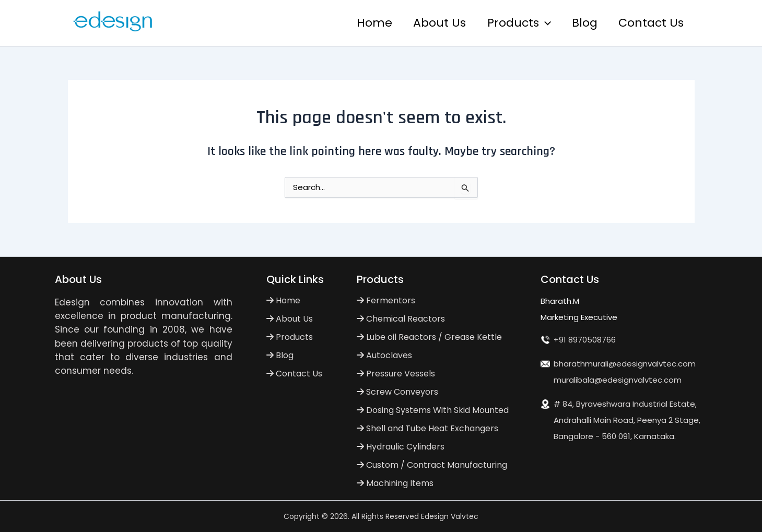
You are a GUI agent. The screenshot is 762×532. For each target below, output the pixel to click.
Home (366, 23)
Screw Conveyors (397, 392)
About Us (433, 23)
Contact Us (650, 23)
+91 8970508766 (585, 340)
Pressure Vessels (396, 374)
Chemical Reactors (401, 319)
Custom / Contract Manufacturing (432, 465)
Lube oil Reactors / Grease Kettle (429, 337)
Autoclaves (384, 355)
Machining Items (395, 483)
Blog (582, 23)
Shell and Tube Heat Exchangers (427, 428)
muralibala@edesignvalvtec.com (618, 380)
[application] (540, 23)
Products (514, 23)
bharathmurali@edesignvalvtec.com (625, 364)
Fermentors (386, 300)
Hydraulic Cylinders (401, 447)
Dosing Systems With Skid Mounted (433, 410)
